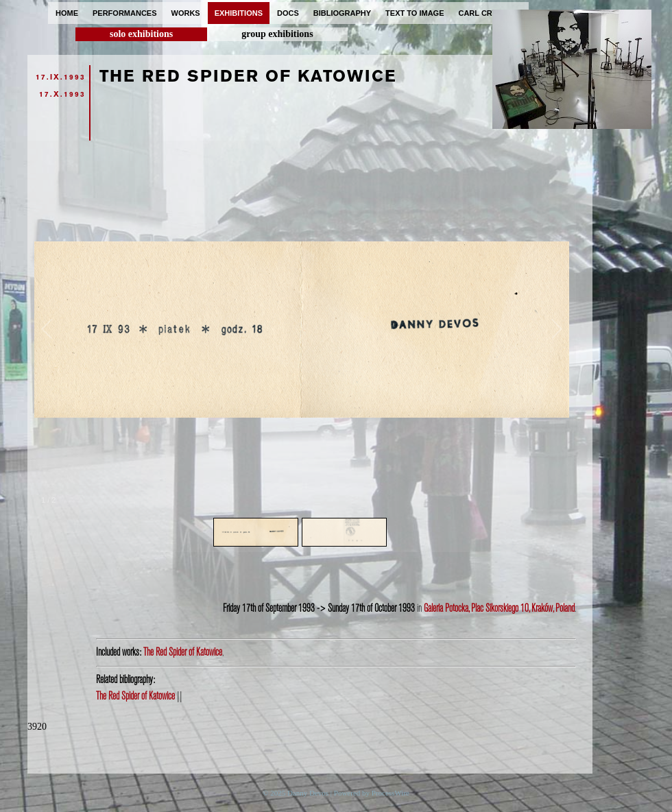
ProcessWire (391, 793)
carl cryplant (490, 13)
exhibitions (239, 13)
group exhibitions (277, 34)
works (186, 13)
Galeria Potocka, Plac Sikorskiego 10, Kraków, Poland (499, 608)
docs (288, 13)
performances (125, 13)
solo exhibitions (141, 34)
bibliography (342, 13)
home (67, 13)
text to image (415, 13)
